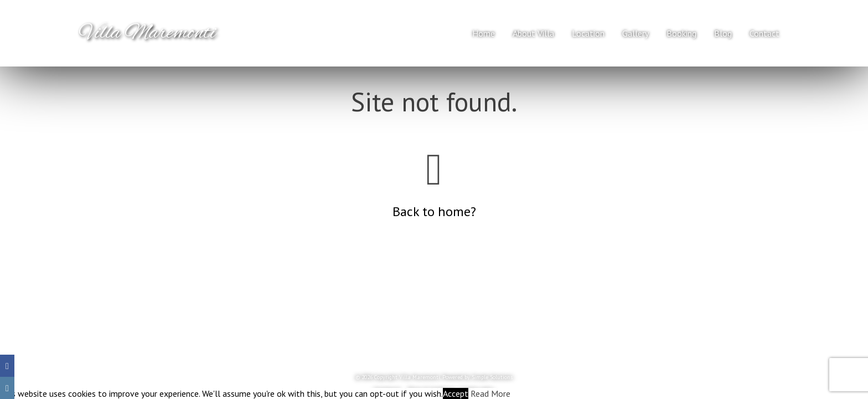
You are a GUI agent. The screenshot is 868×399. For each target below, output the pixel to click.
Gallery (635, 33)
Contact (764, 33)
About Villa (533, 33)
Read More (490, 393)
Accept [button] (456, 393)
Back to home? (434, 211)
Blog (723, 33)
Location (588, 33)
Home (484, 33)
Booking (681, 33)
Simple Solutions (492, 377)
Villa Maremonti (148, 33)
